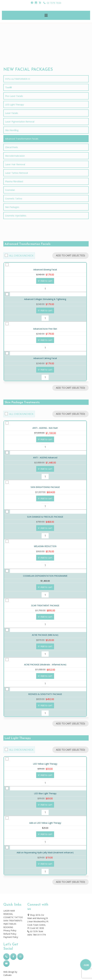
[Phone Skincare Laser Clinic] (6, 957)
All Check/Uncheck (21, 256)
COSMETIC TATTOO (13, 917)
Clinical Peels (11, 147)
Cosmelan (10, 190)
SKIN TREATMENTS (13, 921)
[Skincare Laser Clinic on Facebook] (13, 957)
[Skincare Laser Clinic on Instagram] (20, 957)
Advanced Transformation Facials (22, 139)
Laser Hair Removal (15, 164)
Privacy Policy (10, 930)
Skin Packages (12, 207)
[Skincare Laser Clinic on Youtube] (6, 963)
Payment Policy (11, 937)
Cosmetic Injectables (16, 216)
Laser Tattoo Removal (16, 173)
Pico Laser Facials (14, 96)
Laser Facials (12, 113)
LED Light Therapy (15, 104)
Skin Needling (12, 130)
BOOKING (8, 927)
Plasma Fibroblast (14, 181)
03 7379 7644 (52, 3)
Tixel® (8, 87)
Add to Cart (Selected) (70, 255)
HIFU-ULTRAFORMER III (18, 79)
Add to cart (46, 281)
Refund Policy (10, 934)
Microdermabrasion (15, 156)
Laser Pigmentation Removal (20, 122)
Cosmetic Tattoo (14, 198)
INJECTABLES (10, 924)
